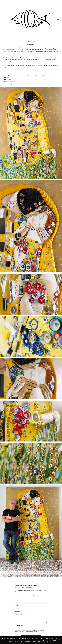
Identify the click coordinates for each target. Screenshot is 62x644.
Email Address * (19, 605)
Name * (17, 599)
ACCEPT (44, 641)
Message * (17, 612)
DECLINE (49, 641)
